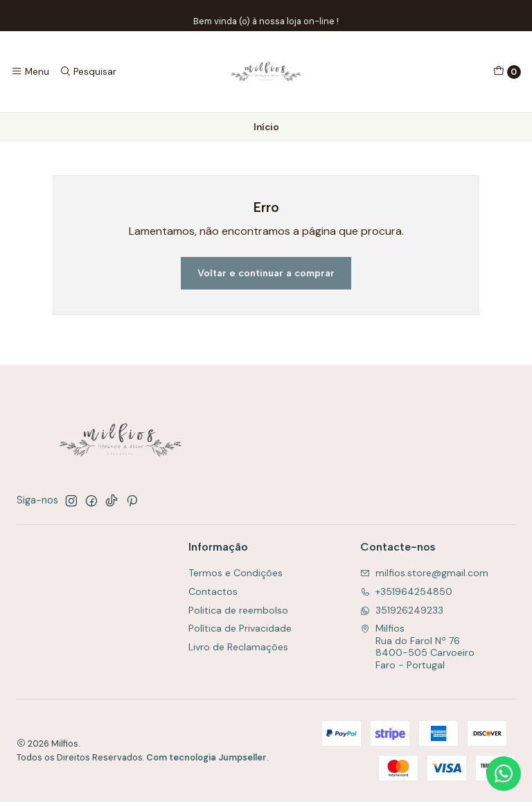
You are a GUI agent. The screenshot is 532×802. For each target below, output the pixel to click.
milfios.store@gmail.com (424, 573)
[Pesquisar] (87, 71)
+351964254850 (406, 591)
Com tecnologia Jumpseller (206, 757)
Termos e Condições (236, 573)
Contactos (213, 591)
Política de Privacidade (240, 628)
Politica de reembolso (238, 610)
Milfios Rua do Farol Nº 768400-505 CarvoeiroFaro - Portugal (417, 647)
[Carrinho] (507, 72)
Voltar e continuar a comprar (266, 273)
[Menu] (30, 71)
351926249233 (402, 610)
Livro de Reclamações (238, 647)
